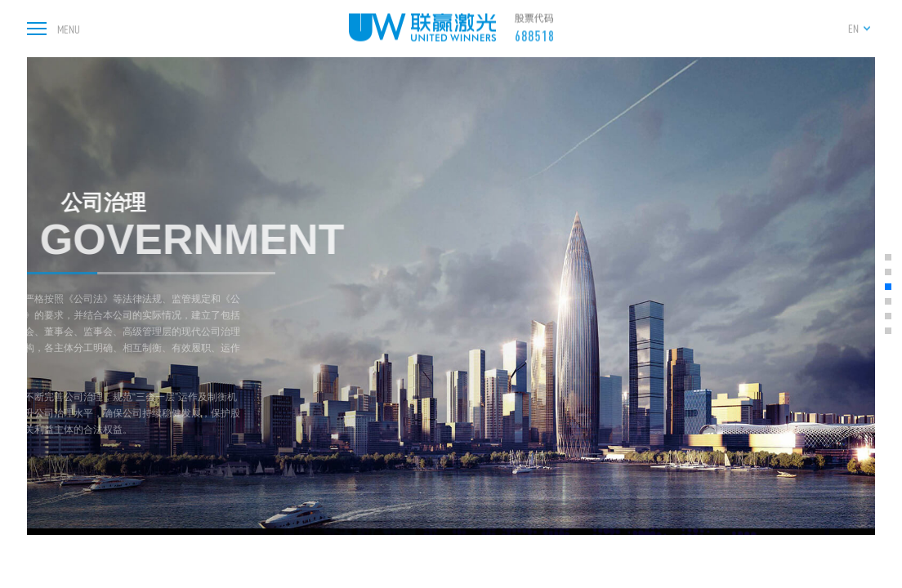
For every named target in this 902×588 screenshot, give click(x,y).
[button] (888, 257)
